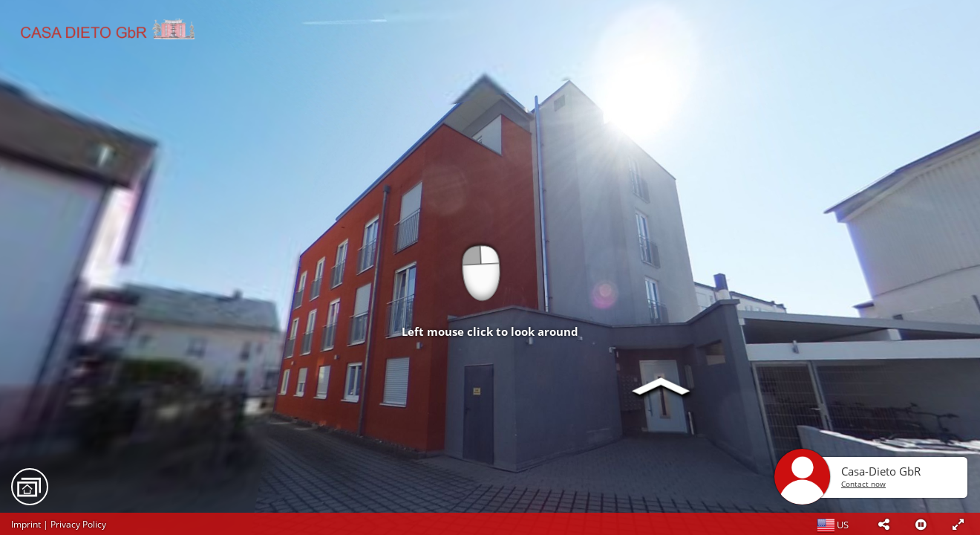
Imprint (26, 524)
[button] (883, 524)
